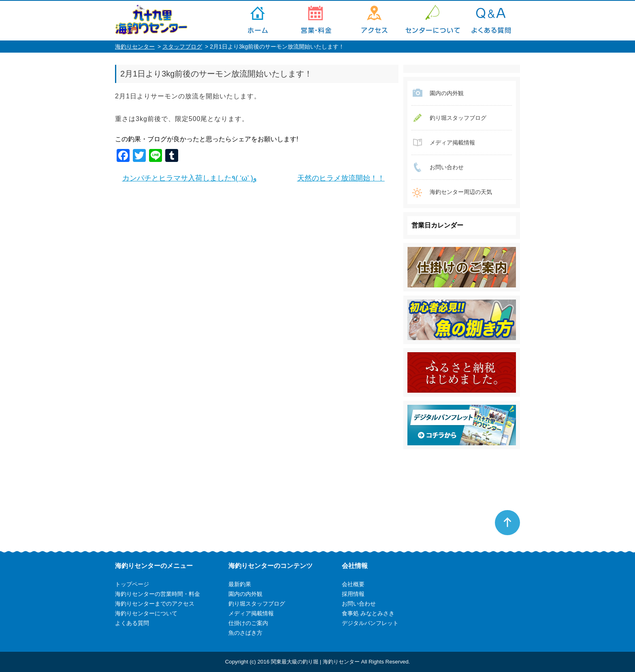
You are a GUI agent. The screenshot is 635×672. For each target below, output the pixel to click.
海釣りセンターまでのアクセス (374, 21)
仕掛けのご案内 (248, 623)
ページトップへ (507, 523)
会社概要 (353, 584)
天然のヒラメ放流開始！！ (341, 178)
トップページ (258, 21)
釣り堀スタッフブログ (458, 118)
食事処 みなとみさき (368, 613)
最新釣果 (240, 584)
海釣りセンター (135, 47)
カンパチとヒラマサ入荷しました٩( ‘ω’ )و (190, 178)
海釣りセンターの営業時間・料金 (316, 21)
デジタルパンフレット (370, 623)
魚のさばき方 (245, 633)
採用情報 (353, 594)
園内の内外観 (447, 93)
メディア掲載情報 (452, 142)
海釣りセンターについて (433, 21)
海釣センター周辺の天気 (461, 192)
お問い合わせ (447, 167)
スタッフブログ (182, 47)
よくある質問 (491, 21)
